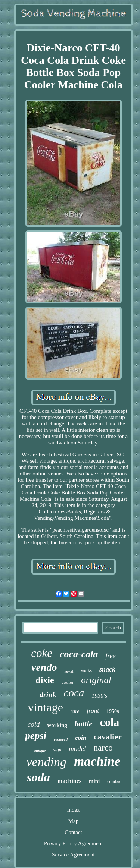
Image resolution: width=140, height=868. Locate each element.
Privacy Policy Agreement (73, 843)
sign (57, 750)
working (57, 725)
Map (74, 821)
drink (48, 695)
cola (110, 722)
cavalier (108, 737)
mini (94, 781)
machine (97, 762)
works (86, 670)
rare (75, 711)
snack (107, 669)
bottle (84, 724)
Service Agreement (73, 855)
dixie (45, 680)
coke (42, 653)
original (96, 680)
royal (69, 671)
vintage (46, 707)
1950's (99, 696)
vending (46, 762)
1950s (113, 711)
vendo (44, 667)
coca (74, 693)
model (77, 749)
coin (81, 738)
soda (38, 777)
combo (113, 781)
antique (40, 751)
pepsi (36, 736)
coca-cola (79, 654)
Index (73, 810)
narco (103, 748)
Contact (73, 832)
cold (34, 724)
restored (61, 739)
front (93, 710)
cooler (68, 682)
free (110, 656)
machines (69, 781)
